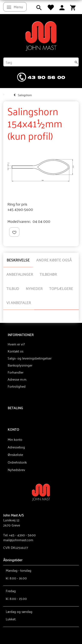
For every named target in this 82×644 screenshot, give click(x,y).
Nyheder (34, 288)
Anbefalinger (20, 274)
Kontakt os (16, 351)
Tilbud (13, 288)
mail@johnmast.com (18, 540)
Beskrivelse (18, 260)
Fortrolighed (17, 386)
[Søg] (76, 62)
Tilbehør (48, 274)
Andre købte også (54, 260)
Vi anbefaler (19, 302)
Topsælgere (61, 288)
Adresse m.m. (17, 379)
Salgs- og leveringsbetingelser (30, 358)
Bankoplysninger (20, 365)
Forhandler (16, 372)
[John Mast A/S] (41, 492)
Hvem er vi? (16, 344)
